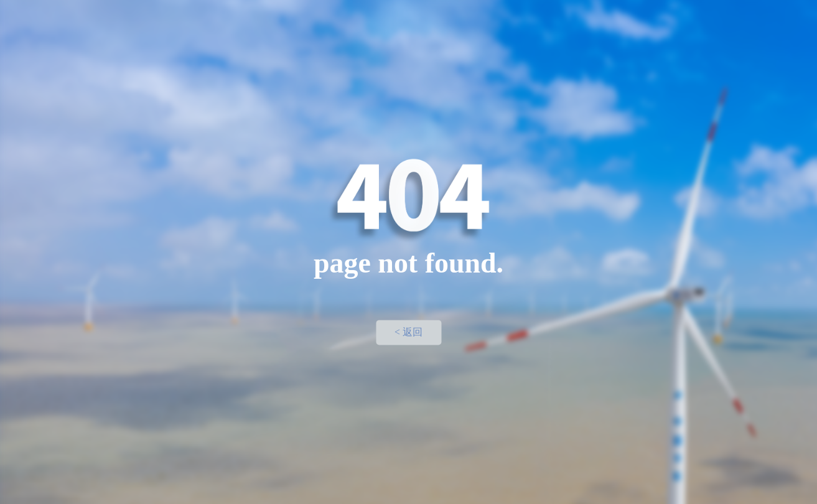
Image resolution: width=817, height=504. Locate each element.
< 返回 (408, 332)
